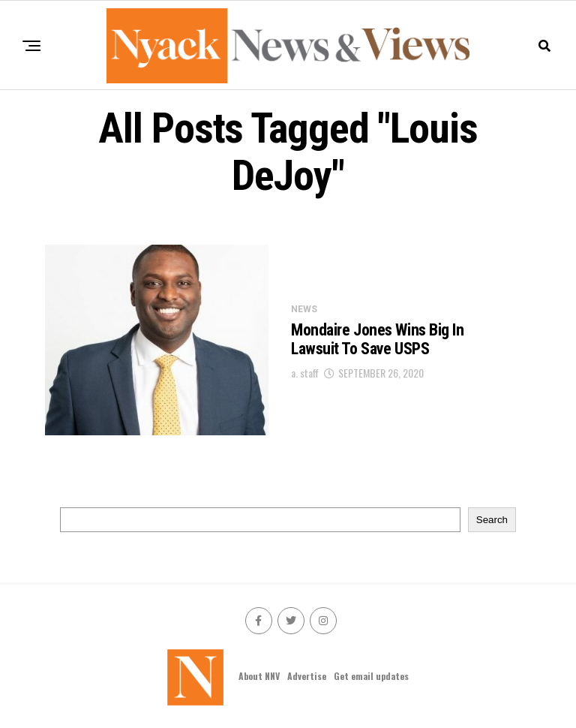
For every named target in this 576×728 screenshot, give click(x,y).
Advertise (307, 676)
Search (492, 520)
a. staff (305, 373)
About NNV (259, 676)
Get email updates (371, 676)
